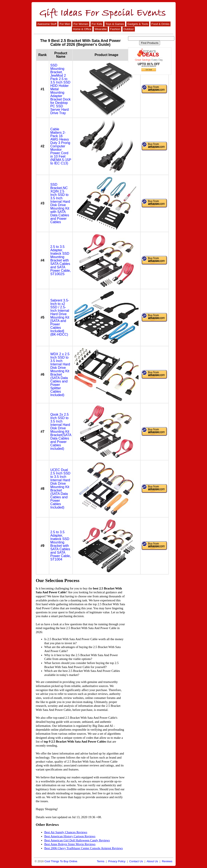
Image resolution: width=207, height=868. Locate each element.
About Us (152, 861)
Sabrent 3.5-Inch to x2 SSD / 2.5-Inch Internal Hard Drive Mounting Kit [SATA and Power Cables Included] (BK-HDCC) (60, 317)
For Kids (97, 24)
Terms (101, 861)
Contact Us (136, 861)
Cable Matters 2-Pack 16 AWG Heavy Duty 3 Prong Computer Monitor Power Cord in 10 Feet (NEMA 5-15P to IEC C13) (61, 146)
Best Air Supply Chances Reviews (66, 832)
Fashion (115, 29)
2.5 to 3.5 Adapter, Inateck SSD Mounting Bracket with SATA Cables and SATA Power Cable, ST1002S (61, 260)
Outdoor (129, 29)
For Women (81, 24)
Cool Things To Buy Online (61, 861)
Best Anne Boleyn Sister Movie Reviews (70, 844)
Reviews (167, 861)
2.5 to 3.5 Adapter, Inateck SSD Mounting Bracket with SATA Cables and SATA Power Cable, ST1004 (61, 546)
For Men (65, 24)
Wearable (101, 29)
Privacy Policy (117, 861)
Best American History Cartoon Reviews (70, 836)
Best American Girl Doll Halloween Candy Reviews (77, 840)
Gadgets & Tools (138, 24)
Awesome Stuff (47, 24)
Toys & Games (115, 24)
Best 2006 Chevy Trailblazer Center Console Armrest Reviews (84, 848)
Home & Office (82, 29)
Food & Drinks (160, 24)
